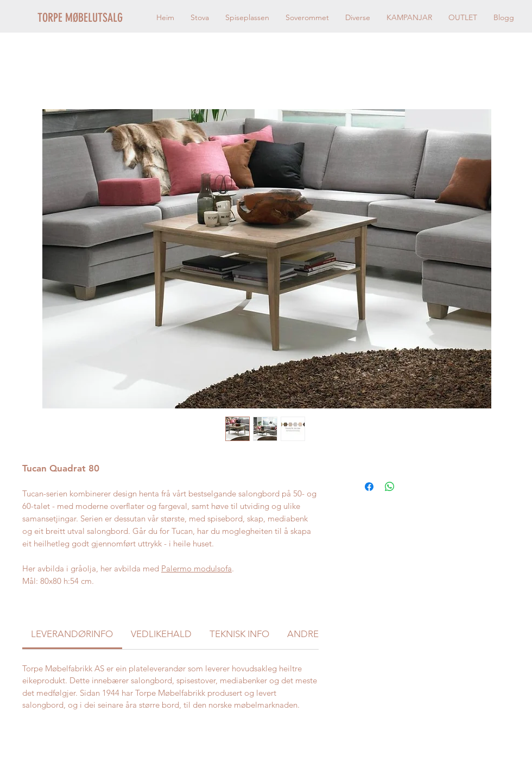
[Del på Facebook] (369, 487)
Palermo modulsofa (197, 568)
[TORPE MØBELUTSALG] (94, 18)
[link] (72, 634)
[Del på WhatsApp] (390, 487)
